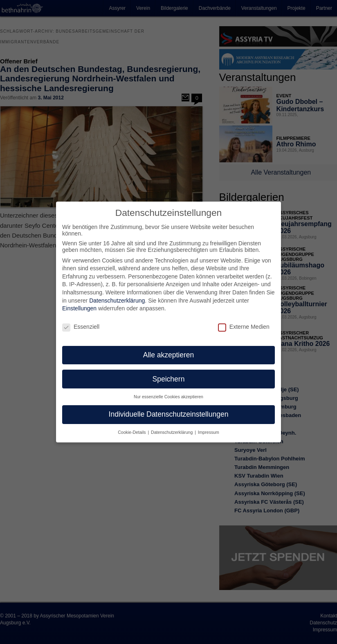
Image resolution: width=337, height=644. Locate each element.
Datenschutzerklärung (117, 296)
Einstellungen (79, 304)
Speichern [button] (169, 375)
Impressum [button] (209, 428)
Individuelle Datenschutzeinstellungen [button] (169, 411)
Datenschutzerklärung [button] (172, 428)
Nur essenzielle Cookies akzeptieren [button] (168, 393)
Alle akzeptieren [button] (169, 351)
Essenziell (81, 323)
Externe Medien (244, 323)
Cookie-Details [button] (132, 428)
